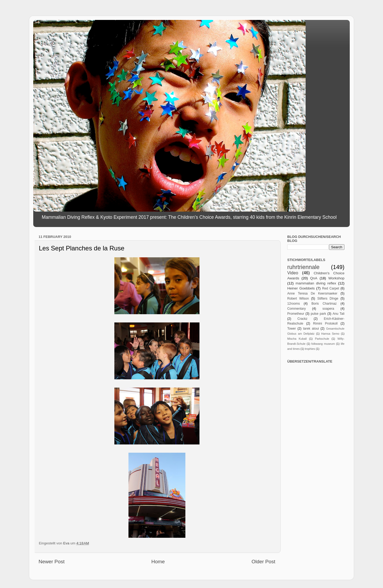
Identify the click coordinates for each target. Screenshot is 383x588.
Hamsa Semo (330, 334)
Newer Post (52, 562)
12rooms (294, 304)
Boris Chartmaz (324, 304)
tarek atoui (311, 329)
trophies (310, 349)
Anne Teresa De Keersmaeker (312, 293)
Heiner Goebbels (301, 288)
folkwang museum (323, 344)
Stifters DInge (328, 299)
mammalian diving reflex (316, 283)
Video (293, 273)
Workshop (336, 278)
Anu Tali (338, 314)
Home (158, 562)
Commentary (297, 309)
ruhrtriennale (303, 267)
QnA (314, 278)
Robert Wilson (298, 299)
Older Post (263, 562)
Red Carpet (331, 288)
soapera (328, 309)
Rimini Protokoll (325, 324)
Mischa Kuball (297, 339)
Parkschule (322, 339)
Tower (292, 329)
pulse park (318, 314)
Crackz (302, 319)
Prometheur (296, 314)
